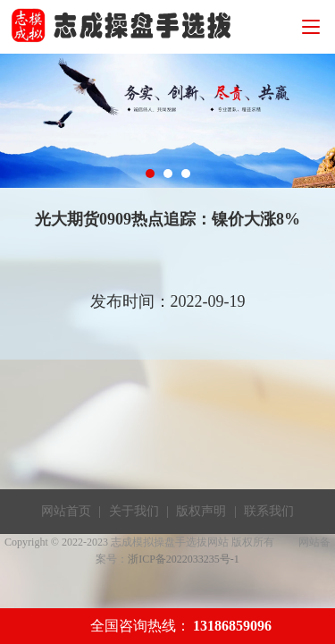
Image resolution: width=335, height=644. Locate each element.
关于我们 (134, 511)
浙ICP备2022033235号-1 (184, 559)
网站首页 (66, 511)
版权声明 (201, 511)
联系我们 (269, 511)
